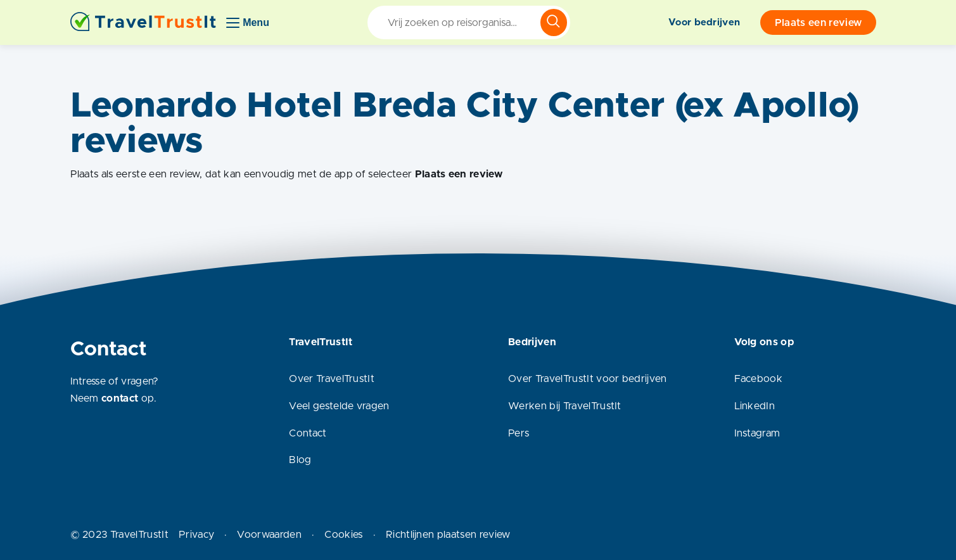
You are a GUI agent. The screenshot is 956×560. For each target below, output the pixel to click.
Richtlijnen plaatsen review (448, 535)
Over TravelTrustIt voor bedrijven (588, 379)
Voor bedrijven (704, 22)
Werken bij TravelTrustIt (565, 406)
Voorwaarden (269, 535)
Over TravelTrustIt (332, 379)
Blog (300, 460)
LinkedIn (755, 406)
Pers (519, 433)
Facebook (759, 379)
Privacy (196, 535)
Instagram (757, 433)
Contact (308, 433)
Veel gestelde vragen (339, 406)
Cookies (343, 535)
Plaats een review (818, 23)
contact (120, 398)
